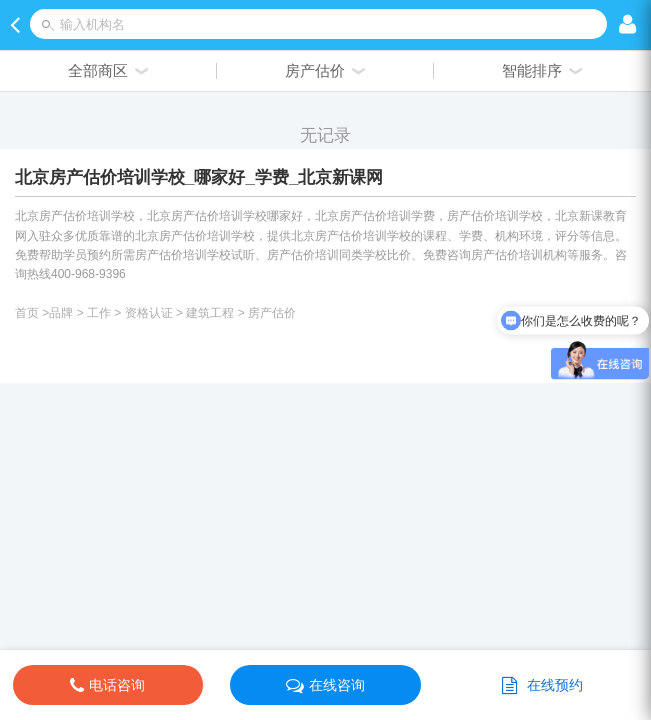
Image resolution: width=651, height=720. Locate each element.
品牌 (61, 313)
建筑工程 (210, 313)
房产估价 (272, 313)
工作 (99, 313)
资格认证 (149, 313)
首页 (27, 313)
